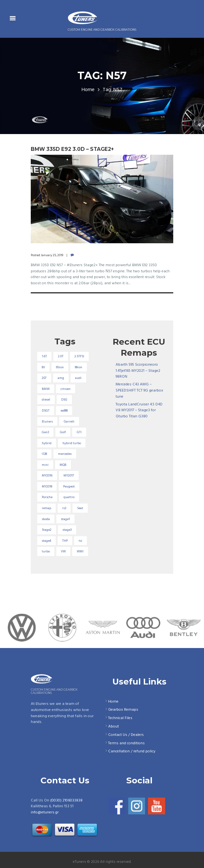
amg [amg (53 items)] (61, 378)
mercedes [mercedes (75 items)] (65, 454)
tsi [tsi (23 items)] (80, 541)
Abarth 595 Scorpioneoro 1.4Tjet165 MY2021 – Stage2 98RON (138, 371)
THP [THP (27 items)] (65, 541)
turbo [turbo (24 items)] (46, 551)
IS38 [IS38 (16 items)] (44, 454)
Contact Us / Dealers (126, 735)
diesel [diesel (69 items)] (46, 400)
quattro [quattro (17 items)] (69, 497)
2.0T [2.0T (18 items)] (61, 356)
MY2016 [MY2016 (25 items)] (47, 476)
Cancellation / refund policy (132, 751)
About (113, 727)
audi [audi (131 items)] (78, 378)
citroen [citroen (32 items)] (66, 389)
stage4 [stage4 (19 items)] (46, 541)
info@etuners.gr (45, 812)
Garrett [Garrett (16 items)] (69, 422)
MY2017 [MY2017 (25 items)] (69, 476)
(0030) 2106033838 (66, 800)
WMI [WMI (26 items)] (80, 551)
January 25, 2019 (52, 255)
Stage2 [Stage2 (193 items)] (47, 530)
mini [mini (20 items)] (45, 465)
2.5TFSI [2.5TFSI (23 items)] (79, 356)
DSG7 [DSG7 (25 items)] (46, 411)
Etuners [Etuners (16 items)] (47, 422)
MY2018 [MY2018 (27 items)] (47, 486)
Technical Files (120, 718)
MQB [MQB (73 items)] (63, 465)
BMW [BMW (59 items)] (46, 389)
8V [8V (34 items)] (43, 367)
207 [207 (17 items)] (44, 378)
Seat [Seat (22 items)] (80, 508)
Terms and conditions (126, 743)
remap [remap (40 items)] (46, 508)
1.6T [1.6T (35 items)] (44, 356)
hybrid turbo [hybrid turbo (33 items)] (72, 443)
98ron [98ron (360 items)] (79, 367)
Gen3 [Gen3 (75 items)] (45, 432)
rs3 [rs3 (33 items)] (64, 508)
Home (88, 90)
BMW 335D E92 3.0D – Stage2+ (72, 149)
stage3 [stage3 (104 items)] (67, 530)
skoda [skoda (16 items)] (46, 519)
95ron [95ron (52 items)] (60, 367)
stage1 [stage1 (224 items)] (65, 519)
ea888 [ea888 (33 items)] (64, 411)
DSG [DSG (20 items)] (64, 400)
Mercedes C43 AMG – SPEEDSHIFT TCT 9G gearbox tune (139, 390)
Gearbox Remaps (123, 710)
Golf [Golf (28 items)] (63, 432)
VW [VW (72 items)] (63, 551)
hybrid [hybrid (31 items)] (47, 443)
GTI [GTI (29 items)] (79, 432)
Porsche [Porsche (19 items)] (47, 497)
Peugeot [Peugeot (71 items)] (69, 486)
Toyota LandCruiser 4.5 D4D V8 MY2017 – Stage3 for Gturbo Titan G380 (139, 410)
